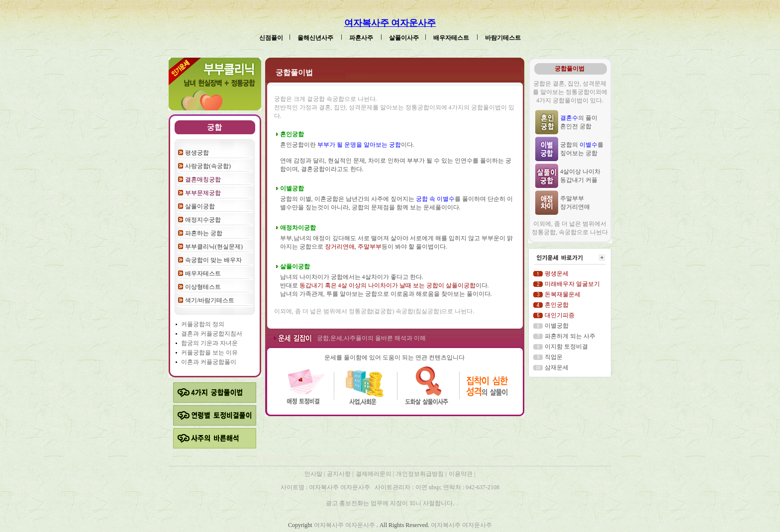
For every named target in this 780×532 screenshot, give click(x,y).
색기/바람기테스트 (210, 300)
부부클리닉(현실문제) (214, 247)
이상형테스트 (203, 287)
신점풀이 (271, 38)
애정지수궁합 (203, 220)
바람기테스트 (503, 38)
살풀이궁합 (200, 206)
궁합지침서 (227, 334)
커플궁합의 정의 (203, 324)
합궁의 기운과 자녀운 (209, 343)
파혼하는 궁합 (204, 233)
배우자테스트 (452, 38)
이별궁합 (557, 326)
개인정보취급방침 (421, 474)
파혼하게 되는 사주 (570, 336)
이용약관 (461, 474)
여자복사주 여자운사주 (390, 23)
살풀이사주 (404, 38)
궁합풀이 (224, 362)
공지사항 (340, 474)
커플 (206, 334)
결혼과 (191, 334)
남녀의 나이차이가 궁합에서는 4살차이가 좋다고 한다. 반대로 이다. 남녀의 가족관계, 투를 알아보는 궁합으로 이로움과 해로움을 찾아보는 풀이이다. (386, 285)
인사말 (313, 474)
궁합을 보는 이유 (215, 353)
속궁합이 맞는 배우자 (213, 260)
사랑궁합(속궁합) (208, 166)
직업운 (554, 357)
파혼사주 (362, 38)
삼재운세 (557, 367)
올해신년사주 (316, 38)
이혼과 (191, 362)
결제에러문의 (374, 474)
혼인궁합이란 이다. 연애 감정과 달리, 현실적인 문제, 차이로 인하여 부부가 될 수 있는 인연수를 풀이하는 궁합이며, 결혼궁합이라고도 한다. (396, 157)
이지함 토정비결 (566, 347)
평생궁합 (197, 153)
